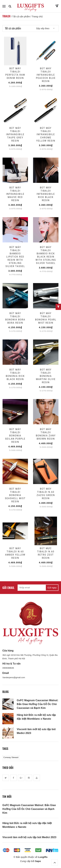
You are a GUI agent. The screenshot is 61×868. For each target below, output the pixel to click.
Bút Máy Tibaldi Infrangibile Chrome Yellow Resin (46, 134)
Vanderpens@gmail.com (14, 677)
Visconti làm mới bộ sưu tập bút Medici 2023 (36, 731)
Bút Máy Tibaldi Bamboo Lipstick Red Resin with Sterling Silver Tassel (15, 257)
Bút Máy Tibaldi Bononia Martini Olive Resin (46, 376)
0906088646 (8, 668)
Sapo (38, 861)
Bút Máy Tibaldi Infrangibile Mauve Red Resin (15, 194)
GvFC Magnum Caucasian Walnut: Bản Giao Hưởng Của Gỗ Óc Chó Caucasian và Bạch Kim (38, 704)
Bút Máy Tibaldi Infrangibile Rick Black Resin (46, 194)
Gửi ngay (52, 588)
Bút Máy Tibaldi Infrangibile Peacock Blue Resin (46, 75)
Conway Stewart (11, 757)
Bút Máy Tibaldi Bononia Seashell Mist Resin (15, 495)
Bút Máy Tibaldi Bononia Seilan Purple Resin (15, 436)
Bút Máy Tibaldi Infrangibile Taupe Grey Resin (15, 134)
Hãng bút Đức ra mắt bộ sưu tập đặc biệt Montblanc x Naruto (36, 717)
